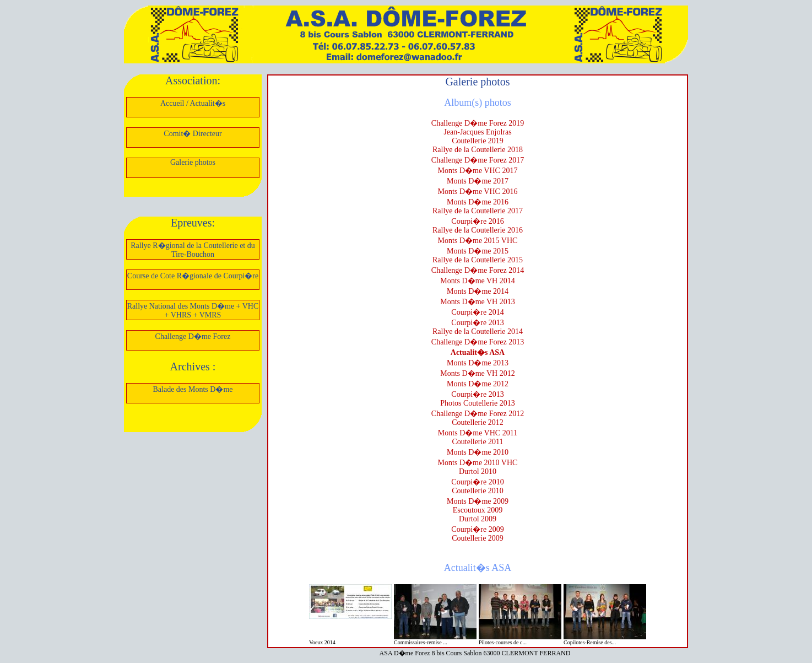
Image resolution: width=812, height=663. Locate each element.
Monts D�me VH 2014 (477, 281)
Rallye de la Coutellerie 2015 (478, 260)
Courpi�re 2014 (477, 312)
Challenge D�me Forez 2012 (478, 414)
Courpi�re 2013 (477, 323)
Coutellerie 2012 (478, 422)
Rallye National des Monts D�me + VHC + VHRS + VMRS (193, 311)
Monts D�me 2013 (478, 363)
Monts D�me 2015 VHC (478, 241)
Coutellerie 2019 (478, 141)
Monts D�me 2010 (478, 452)
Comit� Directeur (193, 134)
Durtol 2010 (478, 471)
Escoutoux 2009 (478, 510)
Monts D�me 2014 (478, 291)
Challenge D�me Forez (193, 336)
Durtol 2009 (478, 519)
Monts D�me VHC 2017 (478, 171)
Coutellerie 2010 (478, 491)
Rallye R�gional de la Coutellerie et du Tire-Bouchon (193, 250)
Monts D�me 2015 (478, 251)
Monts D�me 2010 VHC (478, 463)
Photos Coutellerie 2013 (477, 403)
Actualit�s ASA (478, 352)
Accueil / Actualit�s (193, 103)
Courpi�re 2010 (477, 482)
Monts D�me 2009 (478, 501)
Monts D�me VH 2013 (477, 302)
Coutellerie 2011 (477, 442)
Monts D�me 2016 (478, 202)
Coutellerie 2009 (478, 538)
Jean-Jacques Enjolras (477, 132)
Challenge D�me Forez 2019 (478, 123)
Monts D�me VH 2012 (477, 373)
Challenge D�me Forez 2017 (478, 160)
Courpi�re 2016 (477, 221)
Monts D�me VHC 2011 (478, 433)
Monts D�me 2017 (478, 181)
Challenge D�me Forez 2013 (478, 342)
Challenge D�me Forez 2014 (478, 270)
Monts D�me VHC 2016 (478, 192)
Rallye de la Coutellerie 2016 (478, 230)
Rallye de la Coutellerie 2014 (478, 331)
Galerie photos (193, 162)
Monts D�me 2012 (478, 384)
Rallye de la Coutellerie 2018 (478, 150)
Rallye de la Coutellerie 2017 (478, 211)
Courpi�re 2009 (477, 529)
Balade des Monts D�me (193, 389)
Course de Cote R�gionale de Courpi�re (193, 276)
